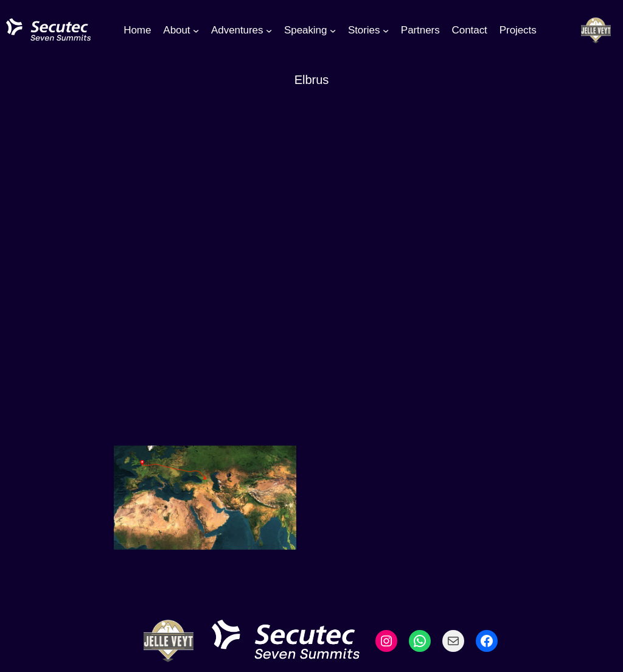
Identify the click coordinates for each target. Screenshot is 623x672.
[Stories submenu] (386, 30)
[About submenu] (196, 30)
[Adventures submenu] (269, 30)
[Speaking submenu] (333, 30)
